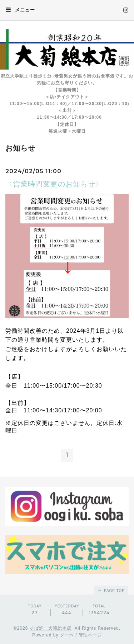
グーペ (67, 635)
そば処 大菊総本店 (51, 628)
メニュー (20, 10)
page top (111, 590)
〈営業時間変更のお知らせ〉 (54, 184)
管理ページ (90, 635)
